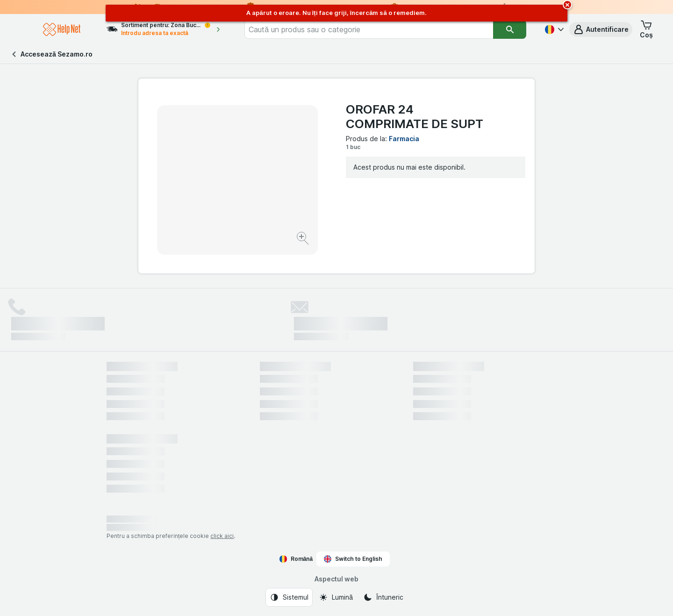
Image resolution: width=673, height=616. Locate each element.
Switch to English (353, 559)
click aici (222, 536)
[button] (601, 29)
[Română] (553, 29)
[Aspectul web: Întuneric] (383, 597)
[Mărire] (304, 240)
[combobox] (382, 29)
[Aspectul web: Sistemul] (289, 597)
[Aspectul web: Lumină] (336, 597)
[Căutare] (510, 29)
